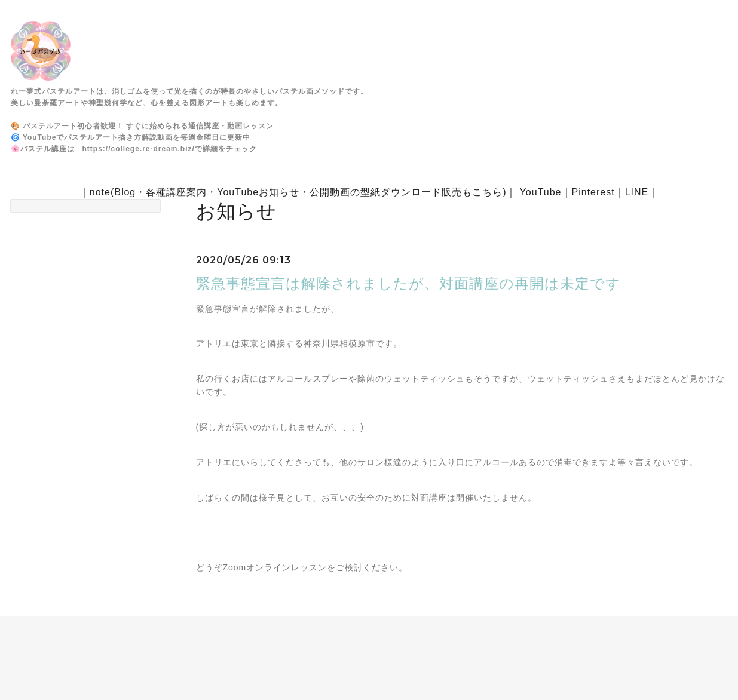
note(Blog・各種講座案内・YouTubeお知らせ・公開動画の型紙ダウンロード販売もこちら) (298, 192)
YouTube (541, 192)
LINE (637, 192)
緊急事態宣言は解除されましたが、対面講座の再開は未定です (408, 283)
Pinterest (593, 192)
